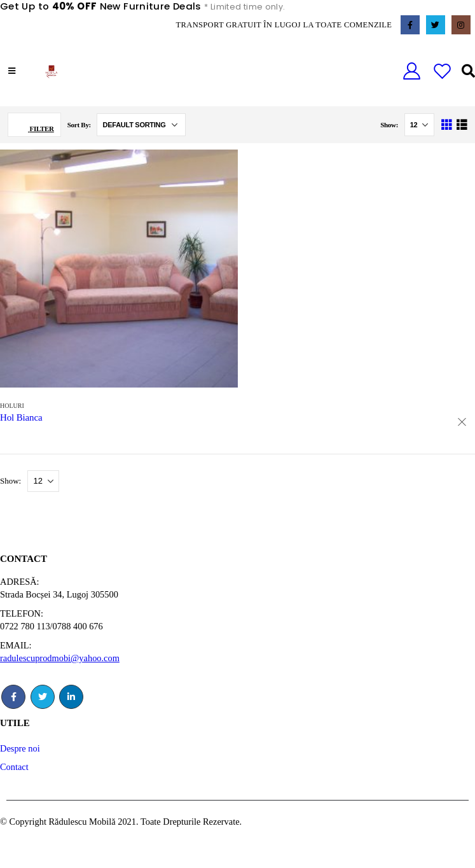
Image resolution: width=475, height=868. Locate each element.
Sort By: (80, 125)
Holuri (12, 406)
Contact (14, 767)
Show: (390, 125)
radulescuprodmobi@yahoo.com (60, 658)
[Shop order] (141, 125)
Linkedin (71, 697)
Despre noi (20, 748)
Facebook (13, 697)
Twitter (43, 697)
